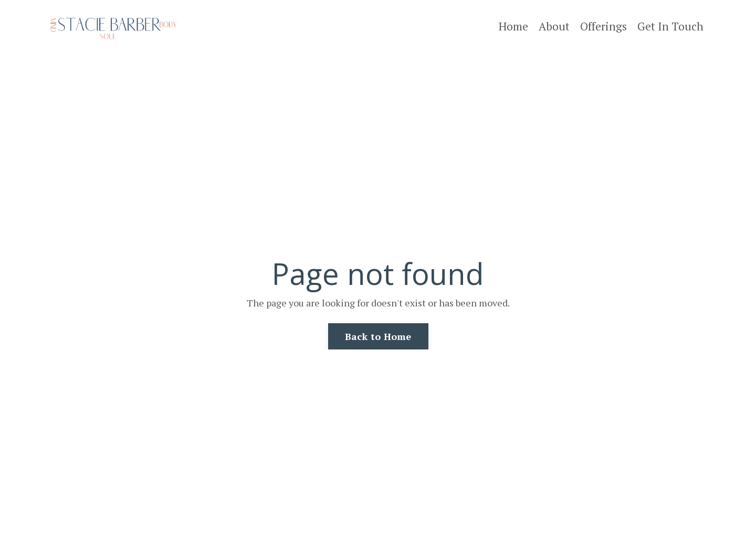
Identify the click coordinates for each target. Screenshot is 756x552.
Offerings (603, 26)
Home (513, 26)
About (554, 26)
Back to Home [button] (378, 336)
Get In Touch (670, 26)
